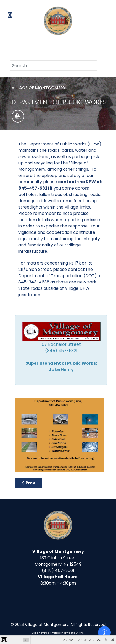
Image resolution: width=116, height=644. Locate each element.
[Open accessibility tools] (104, 632)
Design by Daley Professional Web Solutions (58, 633)
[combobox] (54, 66)
